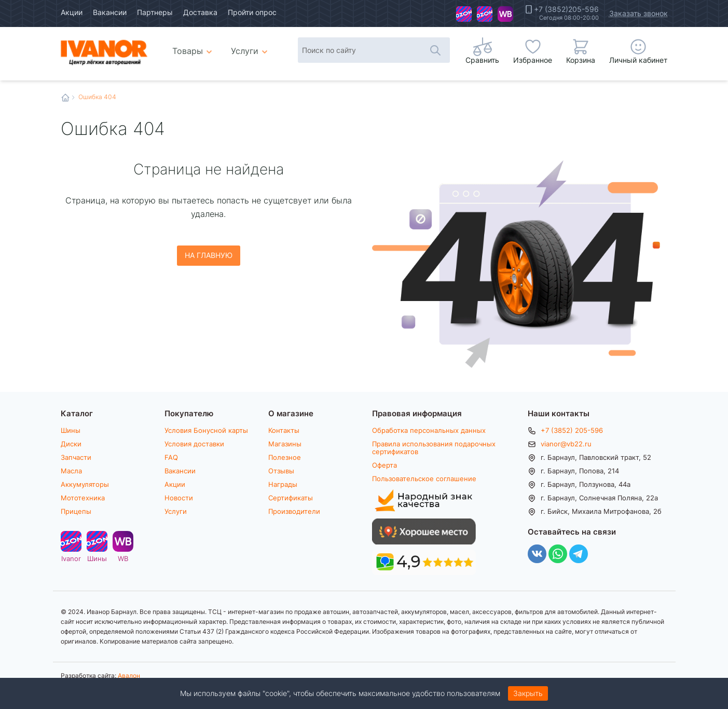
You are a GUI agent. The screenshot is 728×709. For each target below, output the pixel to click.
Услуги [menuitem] (245, 51)
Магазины (285, 444)
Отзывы (281, 471)
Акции (72, 12)
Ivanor (464, 14)
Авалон (129, 675)
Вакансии (110, 12)
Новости (179, 498)
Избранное (533, 60)
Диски (71, 444)
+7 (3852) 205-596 (572, 430)
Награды (283, 484)
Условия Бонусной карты (206, 430)
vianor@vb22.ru (566, 444)
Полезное (285, 457)
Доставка (200, 12)
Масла (71, 471)
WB (505, 14)
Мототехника (83, 498)
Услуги (176, 511)
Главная (65, 98)
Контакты (284, 430)
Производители (294, 511)
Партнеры (155, 12)
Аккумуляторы (85, 484)
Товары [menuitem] (194, 47)
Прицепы (76, 511)
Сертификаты (291, 498)
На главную (209, 255)
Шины (485, 14)
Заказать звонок (638, 13)
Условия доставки (194, 444)
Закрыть (528, 693)
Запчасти (76, 457)
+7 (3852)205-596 (566, 9)
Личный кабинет (638, 60)
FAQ (171, 457)
